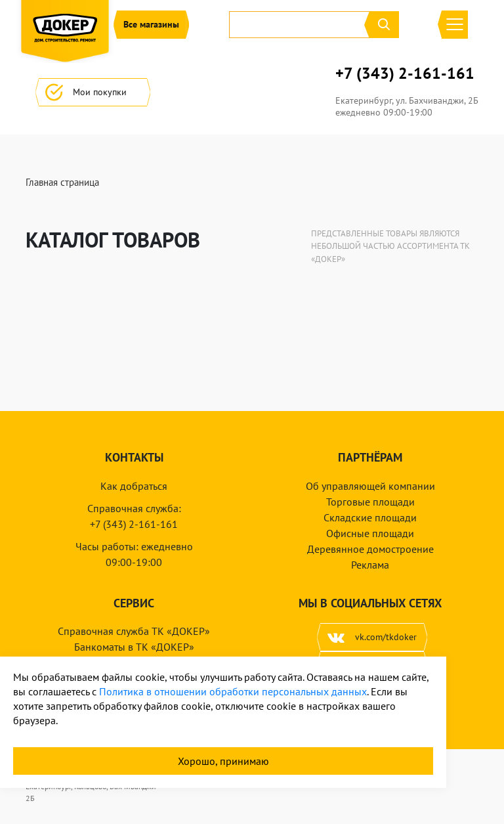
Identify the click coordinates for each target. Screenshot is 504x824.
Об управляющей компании (370, 486)
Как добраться (134, 486)
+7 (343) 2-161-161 (405, 74)
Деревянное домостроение (370, 549)
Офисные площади (370, 533)
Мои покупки (93, 92)
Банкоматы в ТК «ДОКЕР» (134, 647)
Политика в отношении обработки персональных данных (233, 691)
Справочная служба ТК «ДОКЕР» (134, 631)
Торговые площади (370, 502)
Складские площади (370, 517)
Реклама (370, 565)
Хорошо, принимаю (223, 761)
